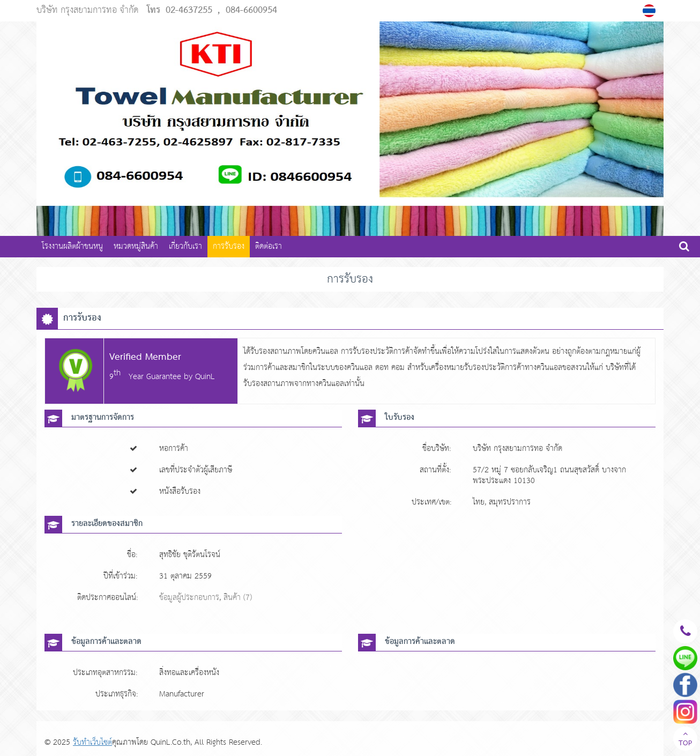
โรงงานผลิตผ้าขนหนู (72, 246)
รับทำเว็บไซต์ (92, 742)
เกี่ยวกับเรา (185, 246)
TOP (685, 740)
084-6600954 (251, 10)
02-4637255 (189, 10)
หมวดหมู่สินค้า (136, 246)
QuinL (205, 377)
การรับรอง (229, 246)
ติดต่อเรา (269, 246)
